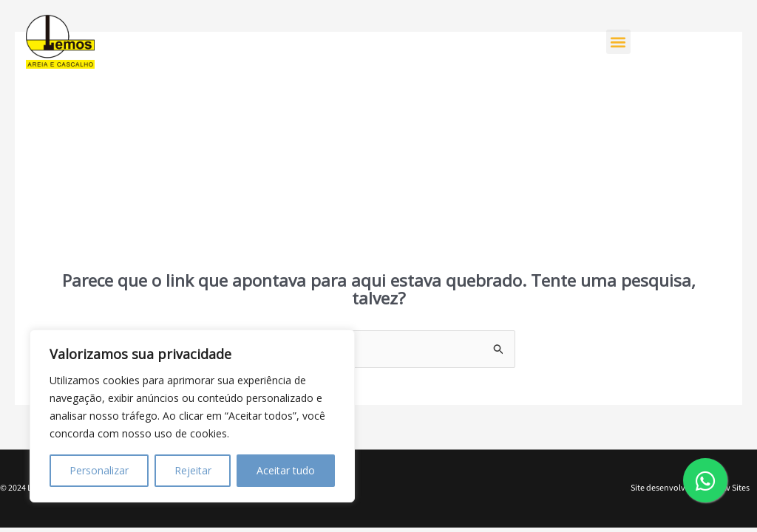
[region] (192, 416)
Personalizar (99, 470)
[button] (618, 42)
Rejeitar (193, 470)
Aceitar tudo (286, 470)
